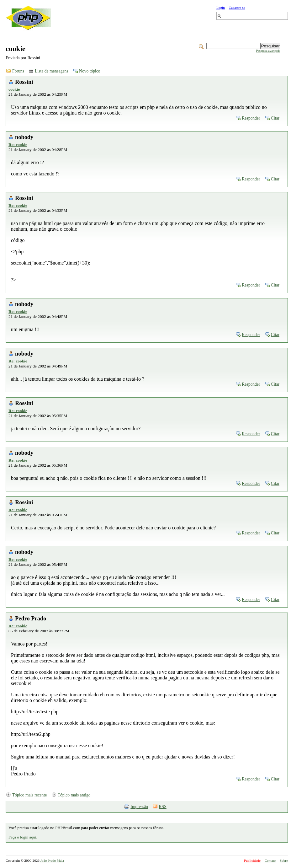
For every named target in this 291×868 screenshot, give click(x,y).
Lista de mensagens (51, 71)
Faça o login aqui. (23, 837)
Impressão (139, 807)
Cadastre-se (237, 8)
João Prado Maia (52, 860)
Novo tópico (90, 71)
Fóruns (18, 71)
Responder (251, 118)
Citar (275, 118)
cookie (14, 89)
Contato (270, 860)
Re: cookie (18, 145)
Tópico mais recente (29, 795)
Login (221, 8)
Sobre (284, 860)
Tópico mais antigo (74, 795)
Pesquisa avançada (268, 51)
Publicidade (252, 860)
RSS (163, 807)
